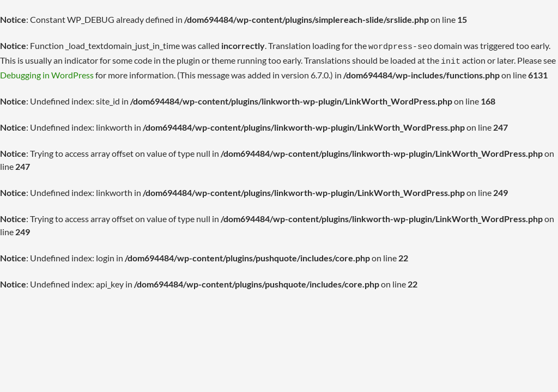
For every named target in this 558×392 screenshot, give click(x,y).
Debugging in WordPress (47, 72)
